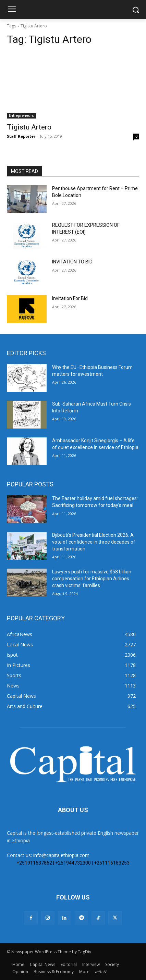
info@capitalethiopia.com (61, 855)
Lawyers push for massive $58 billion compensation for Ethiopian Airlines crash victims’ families (92, 578)
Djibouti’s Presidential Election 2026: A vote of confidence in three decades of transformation (94, 542)
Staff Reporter (21, 136)
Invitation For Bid (70, 298)
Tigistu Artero (29, 127)
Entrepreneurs (21, 115)
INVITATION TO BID (72, 262)
